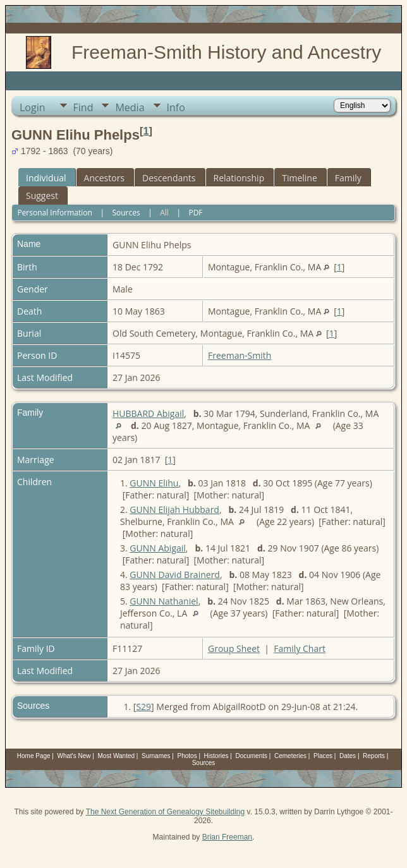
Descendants (169, 178)
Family (348, 178)
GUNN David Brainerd (175, 575)
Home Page (34, 756)
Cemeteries (290, 756)
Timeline (300, 178)
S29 (143, 707)
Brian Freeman (227, 837)
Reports (374, 756)
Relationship (239, 178)
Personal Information (55, 213)
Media (130, 107)
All (164, 213)
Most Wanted (117, 756)
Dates (348, 756)
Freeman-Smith (240, 355)
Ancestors (104, 178)
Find (83, 107)
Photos (187, 756)
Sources (126, 213)
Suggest (42, 196)
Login (33, 107)
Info (176, 107)
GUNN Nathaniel (164, 601)
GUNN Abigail (158, 548)
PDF (195, 213)
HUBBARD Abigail (148, 413)
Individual (46, 178)
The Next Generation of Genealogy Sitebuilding (166, 812)
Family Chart (300, 648)
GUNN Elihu (154, 483)
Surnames (156, 756)
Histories (216, 756)
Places (323, 756)
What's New (74, 756)
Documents (251, 756)
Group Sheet (234, 648)
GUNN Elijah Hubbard (174, 509)
